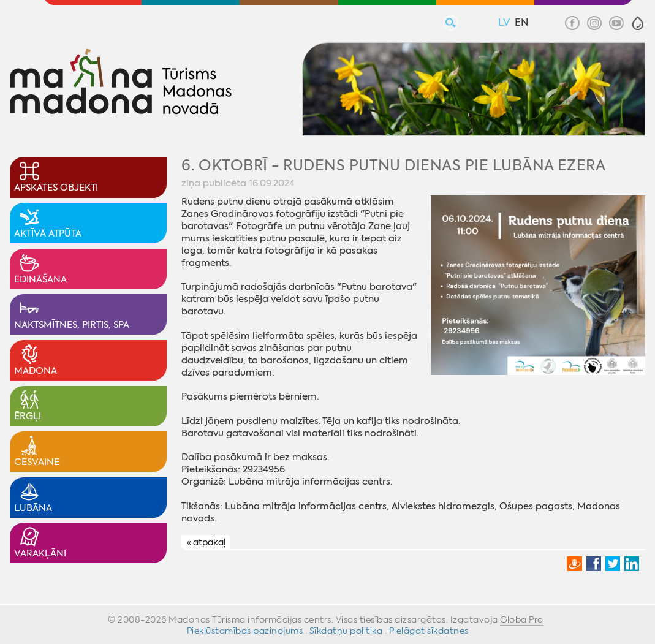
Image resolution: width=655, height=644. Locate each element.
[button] (638, 23)
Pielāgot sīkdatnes (429, 631)
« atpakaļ (206, 543)
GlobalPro (522, 619)
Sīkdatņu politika (346, 631)
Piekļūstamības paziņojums (245, 631)
